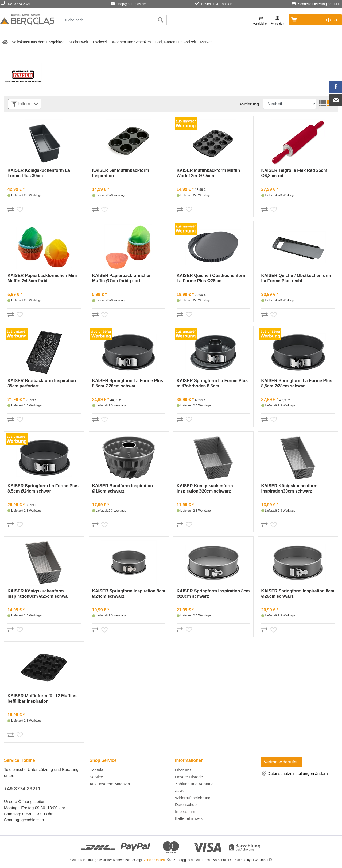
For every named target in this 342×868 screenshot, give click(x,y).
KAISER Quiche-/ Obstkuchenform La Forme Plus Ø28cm (211, 278)
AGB (179, 791)
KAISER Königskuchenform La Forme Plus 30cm (39, 173)
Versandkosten (154, 860)
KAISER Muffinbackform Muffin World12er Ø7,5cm (208, 173)
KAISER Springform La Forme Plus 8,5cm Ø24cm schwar (43, 488)
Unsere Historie (189, 777)
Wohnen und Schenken (131, 42)
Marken (206, 42)
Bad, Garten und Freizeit (176, 42)
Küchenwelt (78, 42)
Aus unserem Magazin (110, 784)
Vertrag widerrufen (281, 762)
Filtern (25, 104)
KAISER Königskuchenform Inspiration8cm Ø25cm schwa (38, 594)
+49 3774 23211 (22, 789)
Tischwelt (100, 42)
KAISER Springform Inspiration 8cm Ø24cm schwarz (129, 594)
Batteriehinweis (189, 818)
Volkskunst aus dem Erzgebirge (38, 42)
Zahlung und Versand (194, 784)
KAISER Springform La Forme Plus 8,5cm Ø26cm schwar (128, 383)
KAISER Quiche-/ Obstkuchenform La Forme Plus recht (296, 278)
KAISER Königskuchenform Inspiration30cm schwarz (289, 488)
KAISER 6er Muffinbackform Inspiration (121, 173)
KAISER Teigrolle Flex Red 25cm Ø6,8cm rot (294, 173)
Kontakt (96, 770)
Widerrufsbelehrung (193, 798)
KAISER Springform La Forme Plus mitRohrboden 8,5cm (212, 383)
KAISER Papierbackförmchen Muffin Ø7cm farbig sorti (122, 278)
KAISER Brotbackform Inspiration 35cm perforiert (42, 383)
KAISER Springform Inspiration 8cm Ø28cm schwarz (213, 594)
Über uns (183, 770)
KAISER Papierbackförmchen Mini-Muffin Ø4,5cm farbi (43, 278)
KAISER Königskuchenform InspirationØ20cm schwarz (205, 488)
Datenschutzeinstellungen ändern (295, 774)
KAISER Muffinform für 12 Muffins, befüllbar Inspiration (42, 698)
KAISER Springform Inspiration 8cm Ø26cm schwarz (298, 594)
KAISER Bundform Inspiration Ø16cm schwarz (123, 488)
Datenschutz (186, 804)
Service (96, 777)
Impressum (185, 811)
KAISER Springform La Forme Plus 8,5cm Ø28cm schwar (297, 383)
